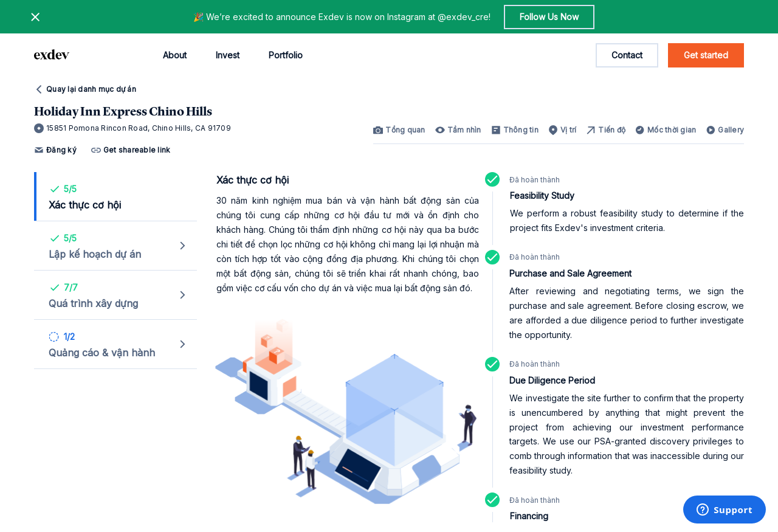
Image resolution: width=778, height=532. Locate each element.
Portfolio (286, 55)
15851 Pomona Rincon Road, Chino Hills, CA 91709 (133, 128)
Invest (228, 55)
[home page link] (52, 55)
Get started (706, 55)
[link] (399, 130)
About (175, 55)
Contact (627, 55)
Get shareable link (131, 150)
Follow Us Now (549, 17)
